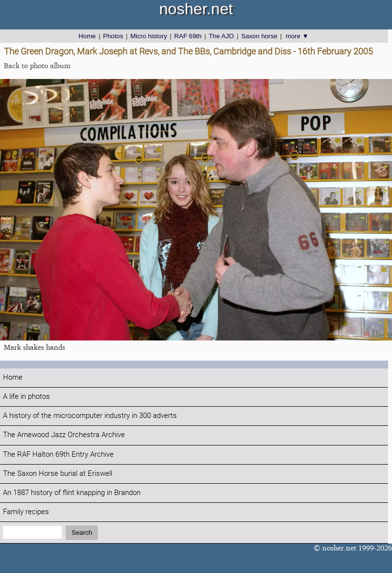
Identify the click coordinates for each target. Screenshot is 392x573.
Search (82, 533)
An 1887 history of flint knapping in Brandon (72, 493)
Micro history (149, 36)
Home (87, 36)
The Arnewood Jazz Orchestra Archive (64, 435)
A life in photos (26, 397)
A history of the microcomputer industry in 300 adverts (90, 416)
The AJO (221, 36)
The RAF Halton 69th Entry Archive (58, 455)
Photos (113, 36)
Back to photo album (37, 65)
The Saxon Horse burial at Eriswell (58, 474)
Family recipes (26, 512)
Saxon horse (259, 36)
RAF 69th (188, 36)
